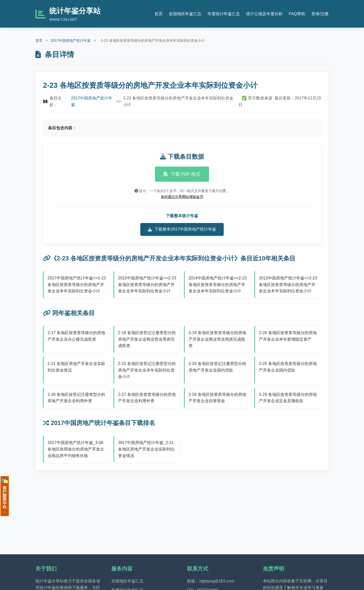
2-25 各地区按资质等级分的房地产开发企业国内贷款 (288, 367)
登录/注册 (320, 14)
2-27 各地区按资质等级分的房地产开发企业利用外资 (147, 398)
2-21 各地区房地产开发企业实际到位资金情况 (76, 367)
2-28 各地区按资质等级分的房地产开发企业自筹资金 (217, 398)
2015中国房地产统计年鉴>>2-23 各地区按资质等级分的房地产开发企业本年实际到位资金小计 (147, 284)
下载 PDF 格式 (182, 174)
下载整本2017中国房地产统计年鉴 (182, 229)
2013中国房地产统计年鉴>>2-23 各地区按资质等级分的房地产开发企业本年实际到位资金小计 (288, 284)
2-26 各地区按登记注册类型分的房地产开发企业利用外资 (76, 398)
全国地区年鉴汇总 (185, 14)
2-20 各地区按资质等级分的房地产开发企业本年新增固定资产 (288, 336)
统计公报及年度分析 (264, 14)
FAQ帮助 (297, 14)
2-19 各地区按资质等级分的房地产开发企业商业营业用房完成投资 (217, 339)
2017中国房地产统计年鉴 (71, 40)
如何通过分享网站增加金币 (182, 197)
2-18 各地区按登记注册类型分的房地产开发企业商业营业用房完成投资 (147, 339)
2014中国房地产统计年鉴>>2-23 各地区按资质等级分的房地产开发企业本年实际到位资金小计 (218, 284)
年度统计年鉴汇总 (224, 14)
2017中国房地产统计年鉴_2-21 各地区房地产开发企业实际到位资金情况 (146, 449)
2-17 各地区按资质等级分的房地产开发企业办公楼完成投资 (76, 336)
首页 (158, 14)
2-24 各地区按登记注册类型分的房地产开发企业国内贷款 (217, 367)
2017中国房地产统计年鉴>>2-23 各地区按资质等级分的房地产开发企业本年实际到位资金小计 (77, 284)
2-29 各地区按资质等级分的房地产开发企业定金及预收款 (288, 398)
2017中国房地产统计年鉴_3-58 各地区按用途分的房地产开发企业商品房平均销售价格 (76, 449)
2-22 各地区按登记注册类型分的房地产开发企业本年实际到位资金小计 (147, 370)
